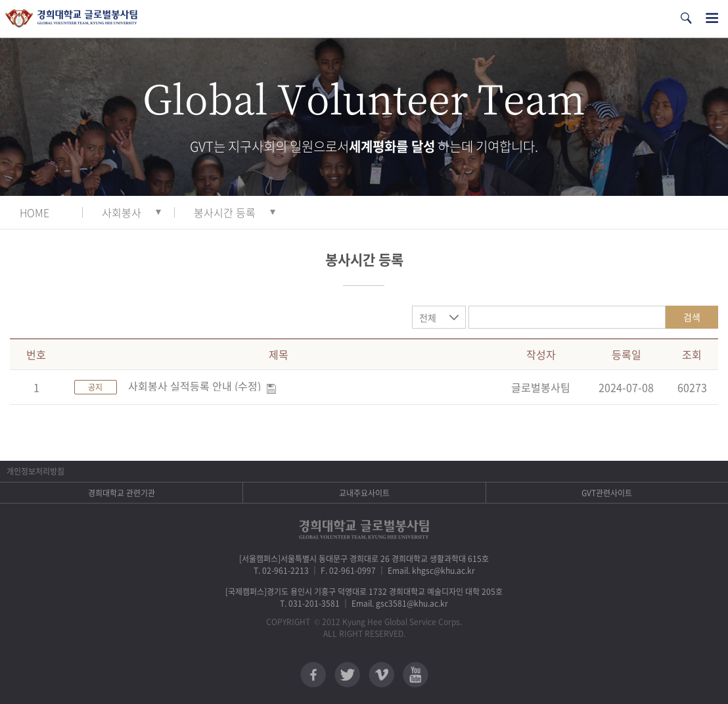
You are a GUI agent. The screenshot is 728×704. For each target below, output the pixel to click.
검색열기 (686, 18)
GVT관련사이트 (607, 493)
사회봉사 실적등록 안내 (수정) (194, 386)
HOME (34, 212)
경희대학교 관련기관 (122, 493)
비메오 (381, 675)
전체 (428, 317)
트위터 (347, 675)
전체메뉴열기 (712, 18)
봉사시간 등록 (225, 212)
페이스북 (313, 675)
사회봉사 (122, 212)
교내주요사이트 (364, 493)
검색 (692, 317)
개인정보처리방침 (35, 471)
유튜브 (416, 675)
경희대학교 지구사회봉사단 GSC (71, 19)
